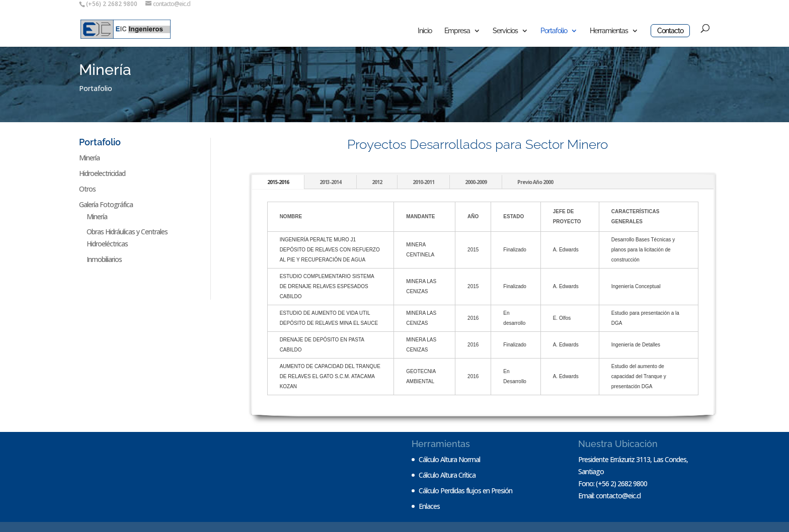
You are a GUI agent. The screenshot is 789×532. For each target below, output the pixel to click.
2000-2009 (476, 182)
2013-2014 (330, 182)
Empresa (457, 31)
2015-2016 (278, 182)
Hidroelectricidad (102, 173)
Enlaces (429, 506)
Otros (87, 189)
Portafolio (554, 31)
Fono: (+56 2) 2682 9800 (613, 483)
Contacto (670, 31)
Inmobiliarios (104, 259)
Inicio (425, 31)
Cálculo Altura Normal (449, 459)
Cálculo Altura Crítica (447, 475)
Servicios (505, 31)
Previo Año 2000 (535, 182)
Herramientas (609, 31)
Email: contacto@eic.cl (609, 496)
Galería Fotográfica (106, 204)
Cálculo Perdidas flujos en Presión (465, 491)
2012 (377, 182)
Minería (89, 158)
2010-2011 (423, 182)
